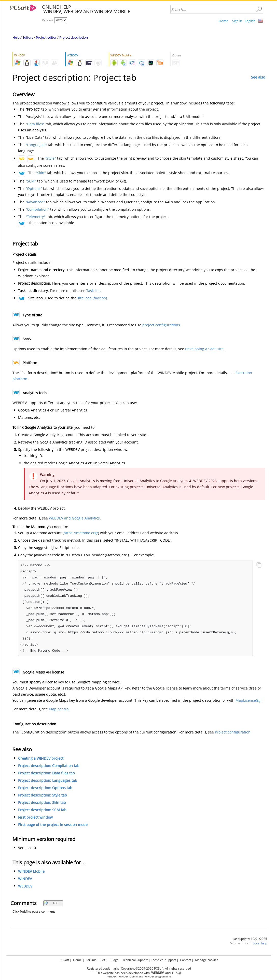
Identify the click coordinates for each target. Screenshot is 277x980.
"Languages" (36, 145)
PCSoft (64, 960)
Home (223, 21)
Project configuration (233, 732)
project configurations (161, 325)
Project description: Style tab (43, 795)
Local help (260, 943)
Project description (74, 37)
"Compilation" (37, 209)
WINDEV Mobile (31, 871)
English (250, 21)
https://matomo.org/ (81, 533)
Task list (93, 291)
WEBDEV (25, 886)
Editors (28, 37)
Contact (185, 960)
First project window (35, 817)
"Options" (34, 188)
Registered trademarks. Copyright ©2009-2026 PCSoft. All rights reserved (139, 968)
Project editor (46, 37)
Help (16, 37)
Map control (59, 709)
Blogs (114, 960)
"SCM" (31, 181)
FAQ (103, 960)
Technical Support (135, 960)
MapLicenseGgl (248, 700)
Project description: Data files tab (46, 773)
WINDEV (25, 879)
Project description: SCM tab (42, 810)
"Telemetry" (36, 217)
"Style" (50, 158)
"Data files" (35, 124)
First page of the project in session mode (53, 825)
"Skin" (41, 173)
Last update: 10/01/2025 (250, 939)
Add (51, 903)
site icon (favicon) (92, 298)
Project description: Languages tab (48, 780)
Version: (48, 20)
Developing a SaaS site (204, 349)
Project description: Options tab (45, 788)
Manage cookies (207, 960)
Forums (91, 960)
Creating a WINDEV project (41, 758)
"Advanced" (35, 202)
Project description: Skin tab (42, 802)
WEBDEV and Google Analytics (74, 518)
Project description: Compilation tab (49, 766)
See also (258, 77)
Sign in (237, 21)
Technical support (163, 960)
